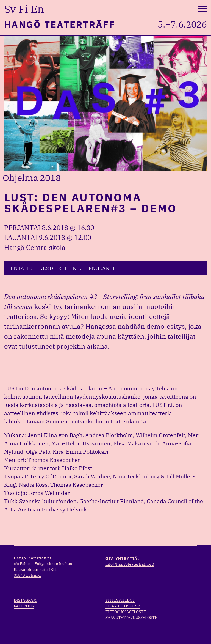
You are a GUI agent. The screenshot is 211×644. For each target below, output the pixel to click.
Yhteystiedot (120, 600)
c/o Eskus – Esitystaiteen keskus (43, 564)
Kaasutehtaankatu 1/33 (35, 569)
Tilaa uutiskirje (123, 606)
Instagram (25, 600)
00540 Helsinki (27, 575)
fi (23, 9)
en (37, 9)
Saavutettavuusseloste (131, 618)
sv (10, 9)
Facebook (24, 606)
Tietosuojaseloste (126, 612)
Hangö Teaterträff (60, 24)
